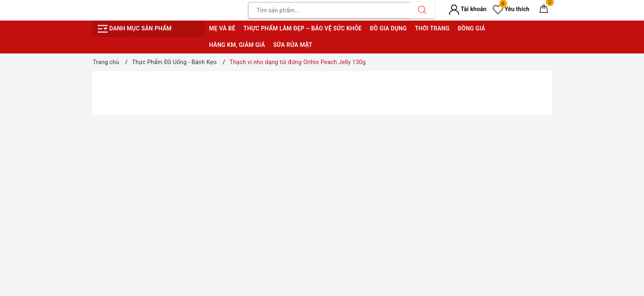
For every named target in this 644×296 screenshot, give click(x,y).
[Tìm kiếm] (422, 10)
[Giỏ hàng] (544, 10)
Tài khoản (468, 9)
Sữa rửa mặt (293, 45)
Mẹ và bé (222, 28)
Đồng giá (471, 28)
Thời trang (432, 28)
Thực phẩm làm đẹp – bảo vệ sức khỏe (303, 28)
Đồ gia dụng (388, 28)
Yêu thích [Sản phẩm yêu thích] (511, 9)
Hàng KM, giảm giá (237, 45)
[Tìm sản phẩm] (329, 10)
